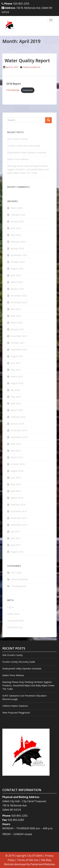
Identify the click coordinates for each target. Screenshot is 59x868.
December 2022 (19, 296)
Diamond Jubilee (20, 579)
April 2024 (16, 235)
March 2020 (17, 410)
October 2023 (18, 262)
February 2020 (18, 417)
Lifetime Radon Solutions (15, 706)
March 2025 (17, 208)
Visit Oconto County (17, 139)
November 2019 (19, 430)
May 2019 (16, 444)
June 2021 (16, 363)
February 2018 (18, 505)
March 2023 (17, 282)
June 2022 (16, 309)
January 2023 (17, 289)
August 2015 (17, 552)
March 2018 (17, 498)
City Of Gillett (35, 856)
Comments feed (15, 621)
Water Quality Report (27, 61)
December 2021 (19, 336)
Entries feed (13, 614)
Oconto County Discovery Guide (24, 146)
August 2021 (17, 356)
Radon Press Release (18, 159)
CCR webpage (13, 90)
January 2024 (17, 248)
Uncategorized (19, 586)
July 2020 (15, 390)
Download (28, 90)
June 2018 (16, 478)
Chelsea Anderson (31, 67)
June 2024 (16, 228)
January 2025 (17, 221)
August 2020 (17, 383)
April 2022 (16, 316)
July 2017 (15, 532)
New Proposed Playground (16, 713)
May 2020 (16, 397)
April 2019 (16, 451)
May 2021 (16, 370)
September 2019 (19, 437)
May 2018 (16, 484)
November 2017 (19, 518)
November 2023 (19, 255)
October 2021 (18, 343)
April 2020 (16, 403)
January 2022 (17, 329)
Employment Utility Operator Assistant (27, 152)
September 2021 (19, 350)
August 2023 (17, 269)
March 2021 (17, 376)
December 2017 (19, 511)
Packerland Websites (43, 864)
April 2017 (16, 545)
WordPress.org (15, 627)
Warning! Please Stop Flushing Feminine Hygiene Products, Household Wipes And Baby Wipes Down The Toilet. (28, 169)
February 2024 (18, 242)
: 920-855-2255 (15, 4)
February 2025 (18, 215)
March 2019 (17, 457)
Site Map (46, 860)
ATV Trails (16, 573)
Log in (10, 607)
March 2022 (17, 323)
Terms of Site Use (28, 860)
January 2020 (17, 424)
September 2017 (19, 525)
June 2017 (16, 538)
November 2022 (19, 302)
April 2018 (16, 491)
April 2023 (16, 275)
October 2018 (18, 464)
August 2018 (17, 471)
